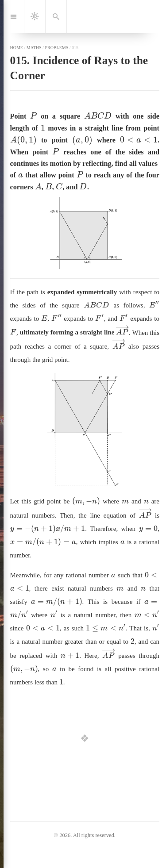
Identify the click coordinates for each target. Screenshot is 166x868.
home (17, 48)
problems (56, 48)
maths (34, 48)
